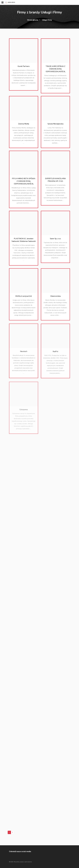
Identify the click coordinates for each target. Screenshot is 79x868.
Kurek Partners (24, 66)
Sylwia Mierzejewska (55, 125)
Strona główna (33, 20)
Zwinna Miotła (24, 125)
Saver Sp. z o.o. (55, 241)
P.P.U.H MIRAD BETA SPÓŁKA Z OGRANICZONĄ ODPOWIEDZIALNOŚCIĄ (24, 182)
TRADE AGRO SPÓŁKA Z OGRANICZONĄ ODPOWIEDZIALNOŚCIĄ (55, 69)
